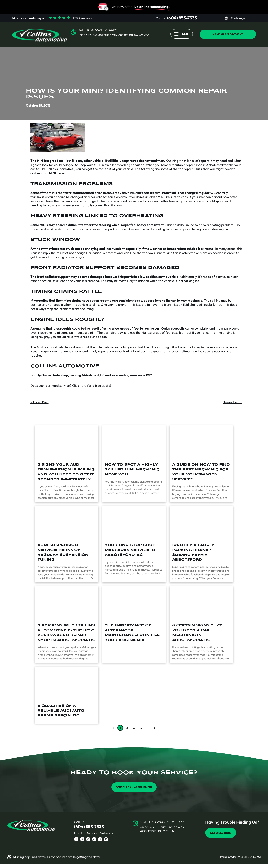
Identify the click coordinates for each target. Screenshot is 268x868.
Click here (79, 386)
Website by (245, 857)
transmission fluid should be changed (57, 197)
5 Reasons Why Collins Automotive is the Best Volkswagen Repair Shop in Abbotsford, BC (66, 633)
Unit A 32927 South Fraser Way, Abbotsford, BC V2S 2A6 (113, 35)
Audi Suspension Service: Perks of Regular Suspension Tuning (63, 552)
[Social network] (106, 840)
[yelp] (100, 840)
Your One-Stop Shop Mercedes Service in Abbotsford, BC (130, 550)
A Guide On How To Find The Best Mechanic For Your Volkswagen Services (201, 472)
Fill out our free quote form (150, 351)
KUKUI (257, 857)
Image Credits (228, 857)
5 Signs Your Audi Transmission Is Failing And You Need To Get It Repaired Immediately (66, 472)
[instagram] (88, 840)
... (141, 728)
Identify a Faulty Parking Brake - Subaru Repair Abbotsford (193, 552)
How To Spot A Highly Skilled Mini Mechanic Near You (132, 470)
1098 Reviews (82, 18)
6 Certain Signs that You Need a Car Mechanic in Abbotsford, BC (197, 633)
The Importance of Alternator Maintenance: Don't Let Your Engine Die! (134, 633)
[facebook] (76, 840)
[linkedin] (94, 840)
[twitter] (82, 840)
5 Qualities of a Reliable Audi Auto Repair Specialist (61, 711)
